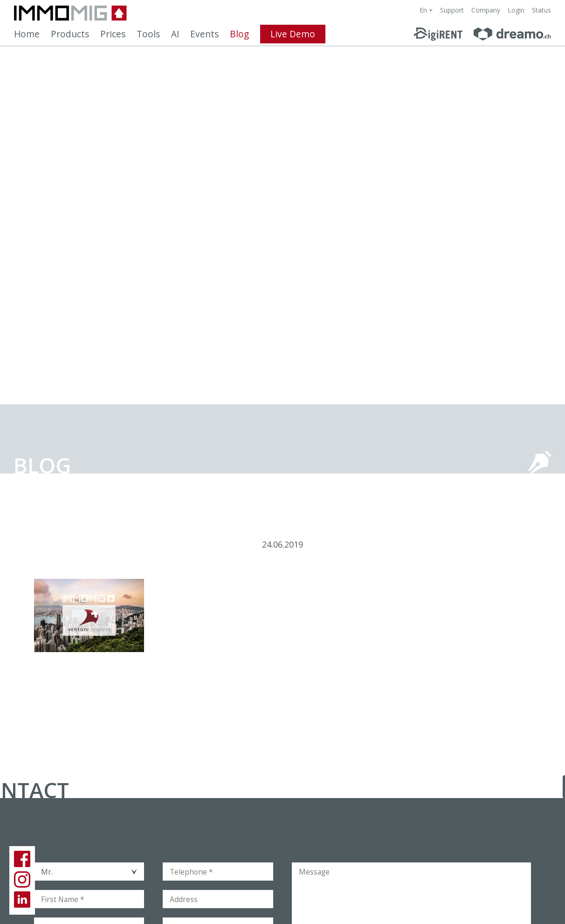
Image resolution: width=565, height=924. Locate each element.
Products (70, 34)
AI (175, 34)
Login (516, 10)
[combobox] (426, 10)
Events (204, 34)
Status (541, 10)
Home (27, 34)
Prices (113, 34)
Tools (148, 34)
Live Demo (293, 34)
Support (452, 10)
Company (486, 10)
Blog (239, 34)
